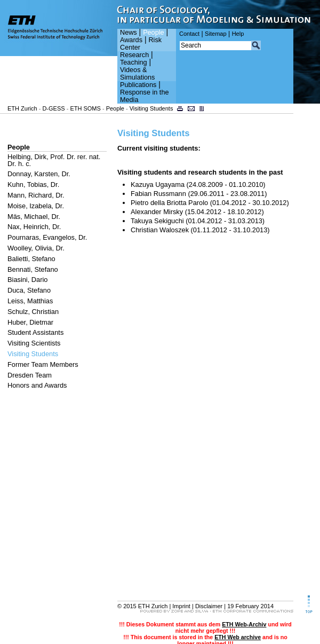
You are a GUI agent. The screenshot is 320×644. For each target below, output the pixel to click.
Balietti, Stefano (31, 259)
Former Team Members (43, 364)
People (153, 33)
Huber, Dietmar (30, 322)
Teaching (134, 62)
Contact (189, 34)
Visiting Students (151, 108)
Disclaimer (209, 606)
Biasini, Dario (27, 280)
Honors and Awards (37, 385)
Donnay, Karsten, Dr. (39, 174)
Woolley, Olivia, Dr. (36, 248)
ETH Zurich (22, 108)
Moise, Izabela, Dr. (36, 206)
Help (238, 34)
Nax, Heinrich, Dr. (34, 227)
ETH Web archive (238, 637)
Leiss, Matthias (30, 301)
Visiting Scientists (34, 343)
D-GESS (53, 108)
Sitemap (216, 34)
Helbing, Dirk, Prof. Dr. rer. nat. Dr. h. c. (54, 160)
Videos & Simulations (137, 74)
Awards (131, 40)
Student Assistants (35, 332)
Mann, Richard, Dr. (36, 195)
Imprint (181, 606)
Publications (138, 85)
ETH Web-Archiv (244, 624)
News (129, 33)
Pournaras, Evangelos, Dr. (47, 237)
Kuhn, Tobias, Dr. (33, 184)
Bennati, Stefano (33, 269)
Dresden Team (30, 375)
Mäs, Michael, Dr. (34, 217)
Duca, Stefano (29, 290)
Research (134, 55)
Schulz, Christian (33, 312)
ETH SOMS (85, 108)
